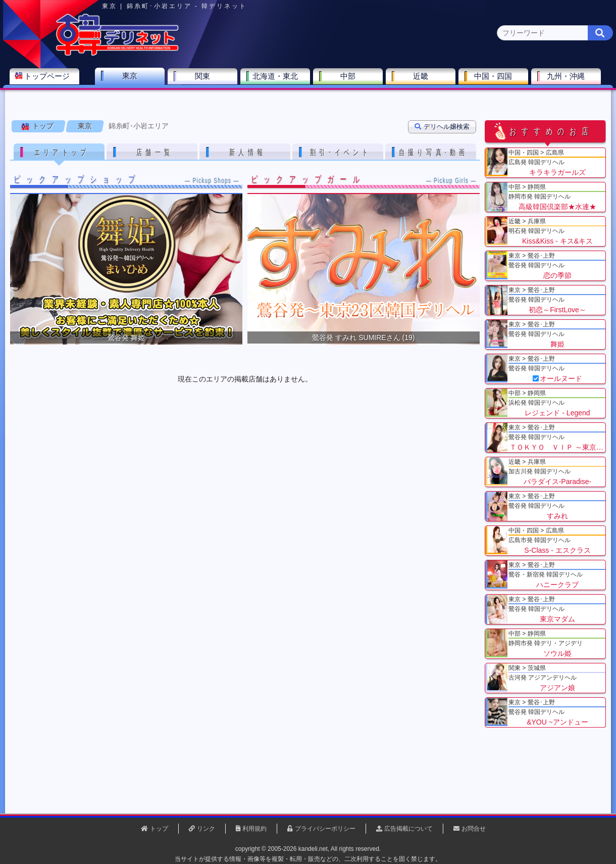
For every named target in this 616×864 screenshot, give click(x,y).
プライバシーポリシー (325, 829)
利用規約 (254, 829)
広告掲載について (408, 829)
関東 (204, 79)
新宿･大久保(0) (158, 99)
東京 (132, 79)
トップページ (49, 79)
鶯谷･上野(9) (102, 99)
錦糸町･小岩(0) (495, 99)
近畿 (423, 79)
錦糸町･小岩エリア (139, 126)
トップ (43, 126)
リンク (206, 829)
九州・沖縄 (568, 79)
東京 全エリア (38, 99)
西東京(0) (546, 99)
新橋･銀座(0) (440, 99)
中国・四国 (496, 79)
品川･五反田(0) (326, 99)
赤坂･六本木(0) (385, 99)
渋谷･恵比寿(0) (216, 99)
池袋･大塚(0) (271, 99)
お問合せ (474, 829)
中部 (350, 79)
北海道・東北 (277, 79)
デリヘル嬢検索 (442, 127)
